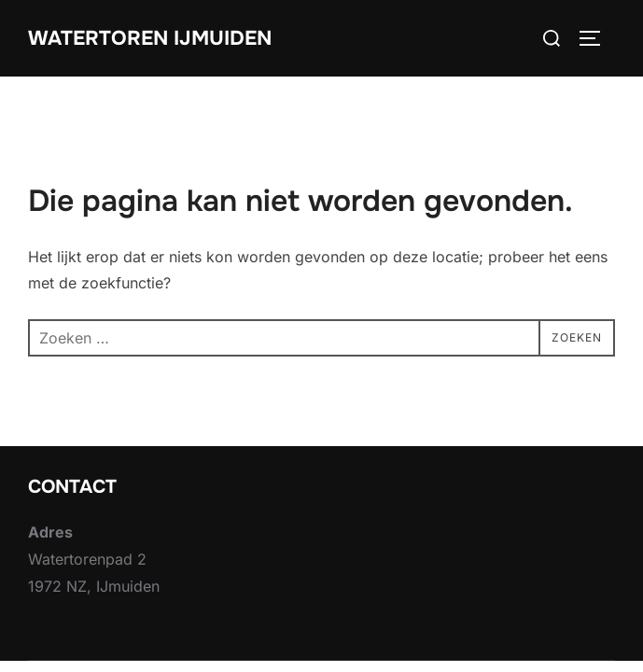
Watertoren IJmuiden (153, 37)
